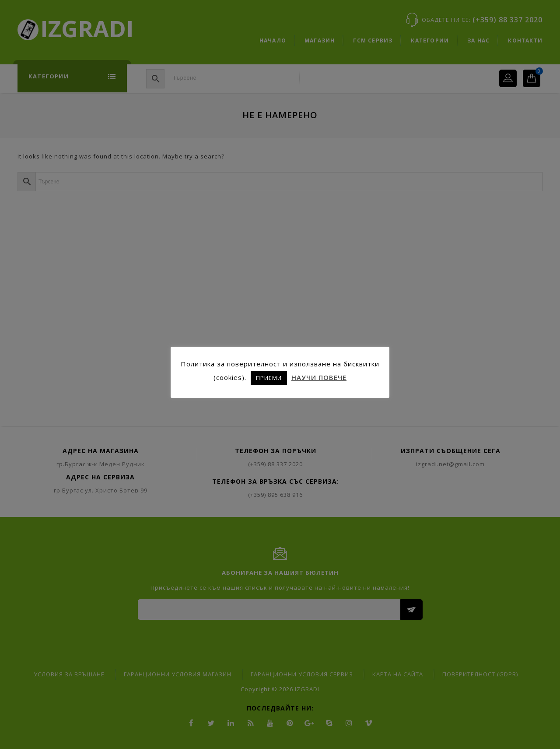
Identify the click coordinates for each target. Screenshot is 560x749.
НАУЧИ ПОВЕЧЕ (319, 377)
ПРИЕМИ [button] (269, 378)
